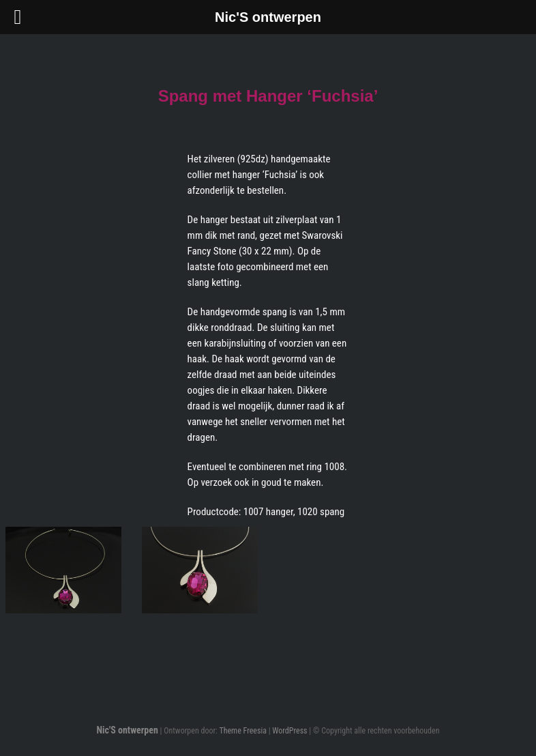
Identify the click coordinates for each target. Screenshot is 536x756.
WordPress (289, 731)
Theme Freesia (242, 731)
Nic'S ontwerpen (127, 730)
